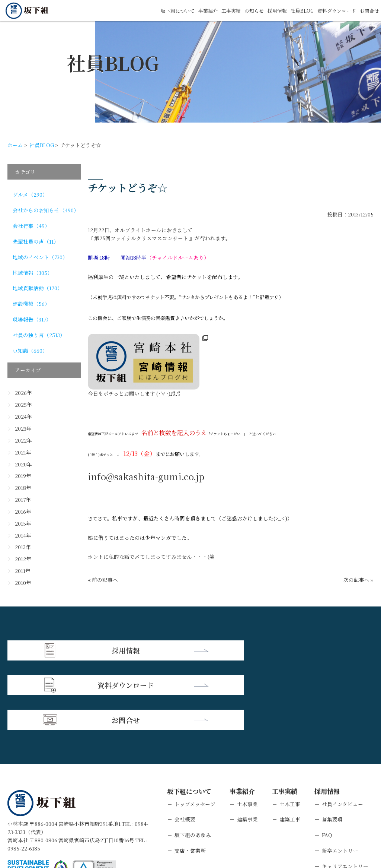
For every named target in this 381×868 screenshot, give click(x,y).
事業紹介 (197, 10)
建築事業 (247, 748)
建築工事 (290, 748)
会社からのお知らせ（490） (46, 210)
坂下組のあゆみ (193, 763)
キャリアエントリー (345, 794)
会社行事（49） (31, 226)
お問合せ (369, 10)
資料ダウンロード (334, 10)
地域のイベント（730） (40, 257)
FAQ (327, 763)
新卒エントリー (340, 779)
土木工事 (290, 732)
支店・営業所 (190, 779)
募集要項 (332, 748)
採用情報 (270, 10)
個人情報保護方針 (71, 821)
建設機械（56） (31, 304)
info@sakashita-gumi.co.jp (146, 476)
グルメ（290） (30, 194)
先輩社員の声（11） (36, 241)
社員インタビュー (342, 732)
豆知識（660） (30, 351)
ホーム (15, 145)
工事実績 (221, 10)
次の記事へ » (358, 580)
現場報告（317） (32, 319)
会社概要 (185, 748)
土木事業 (247, 732)
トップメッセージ (195, 732)
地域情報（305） (33, 273)
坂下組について (164, 10)
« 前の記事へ (103, 580)
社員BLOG (297, 10)
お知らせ (246, 10)
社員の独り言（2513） (39, 335)
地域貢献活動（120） (38, 288)
